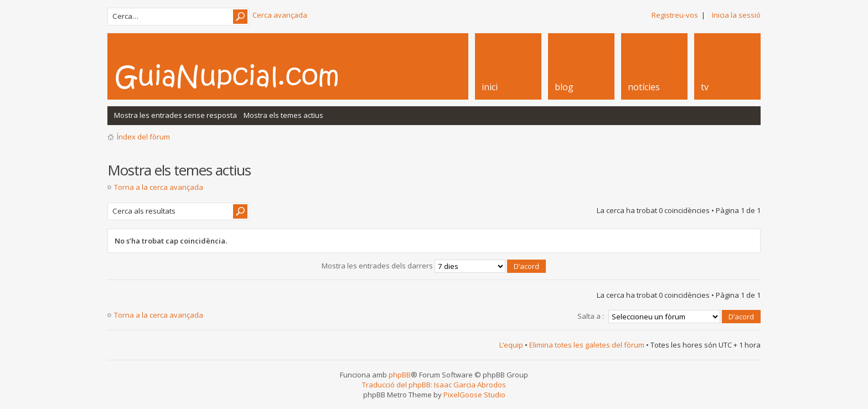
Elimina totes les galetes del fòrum (587, 345)
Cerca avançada (280, 15)
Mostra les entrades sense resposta (175, 115)
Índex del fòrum (143, 137)
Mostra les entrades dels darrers (434, 266)
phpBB (400, 375)
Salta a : (591, 316)
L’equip (511, 345)
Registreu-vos (675, 15)
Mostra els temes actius (283, 115)
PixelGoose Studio (474, 395)
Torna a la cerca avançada (159, 187)
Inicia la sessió (736, 15)
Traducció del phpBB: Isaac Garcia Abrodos (434, 385)
